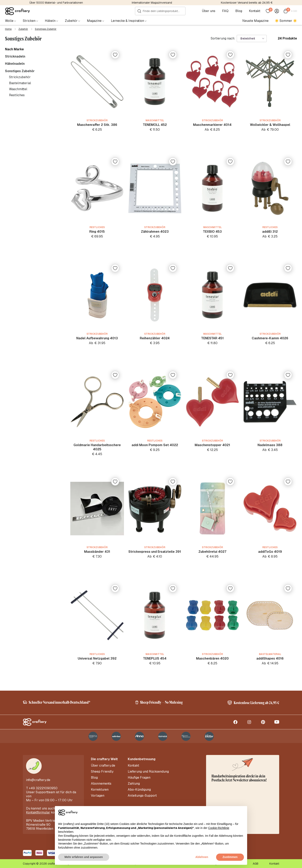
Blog (239, 11)
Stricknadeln (15, 57)
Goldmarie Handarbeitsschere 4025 (97, 447)
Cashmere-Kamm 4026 (270, 338)
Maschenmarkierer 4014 (212, 125)
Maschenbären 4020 (212, 658)
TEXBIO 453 (212, 232)
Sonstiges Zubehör (20, 71)
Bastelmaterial (20, 83)
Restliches (17, 95)
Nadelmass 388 (270, 445)
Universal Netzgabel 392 (97, 658)
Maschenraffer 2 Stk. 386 (97, 125)
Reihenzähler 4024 (155, 338)
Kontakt (255, 11)
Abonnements (101, 784)
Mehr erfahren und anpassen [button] (84, 857)
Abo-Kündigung (139, 790)
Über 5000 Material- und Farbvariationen (56, 3)
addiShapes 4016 (270, 658)
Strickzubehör (20, 77)
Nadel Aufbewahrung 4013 (97, 338)
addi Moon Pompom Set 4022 (155, 445)
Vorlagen (98, 796)
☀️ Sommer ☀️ (286, 21)
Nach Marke (14, 49)
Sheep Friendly (102, 772)
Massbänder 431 (97, 552)
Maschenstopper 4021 (212, 445)
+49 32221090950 (43, 788)
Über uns (209, 11)
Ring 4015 (97, 232)
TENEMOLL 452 (155, 125)
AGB (256, 864)
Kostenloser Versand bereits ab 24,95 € (247, 3)
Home (8, 29)
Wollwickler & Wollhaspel (270, 125)
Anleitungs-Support (142, 796)
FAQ (225, 11)
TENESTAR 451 (212, 338)
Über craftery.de (103, 766)
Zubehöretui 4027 (212, 552)
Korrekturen (100, 790)
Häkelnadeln (15, 64)
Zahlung (134, 784)
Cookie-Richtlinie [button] (219, 828)
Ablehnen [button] (202, 857)
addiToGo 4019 (270, 552)
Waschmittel (18, 89)
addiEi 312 (270, 232)
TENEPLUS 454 (155, 658)
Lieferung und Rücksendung (148, 772)
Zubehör (23, 29)
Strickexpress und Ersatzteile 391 (155, 552)
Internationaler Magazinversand (152, 3)
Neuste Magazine (255, 21)
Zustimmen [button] (230, 857)
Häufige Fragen (139, 778)
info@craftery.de (38, 780)
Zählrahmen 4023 (155, 232)
